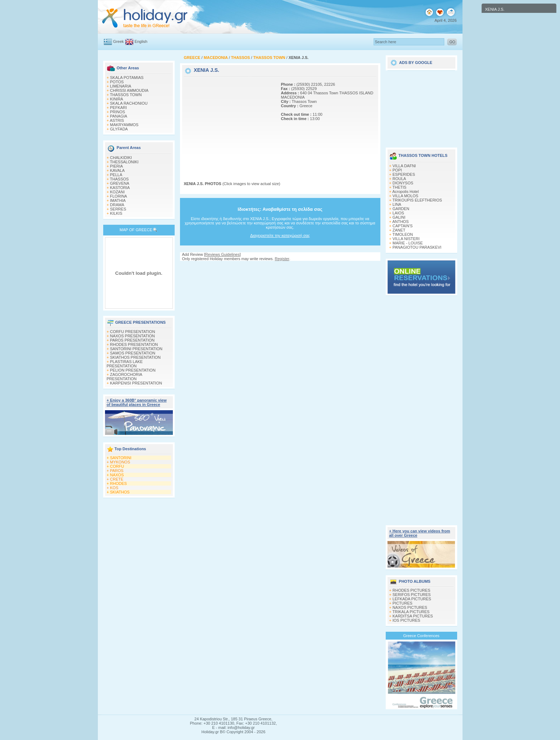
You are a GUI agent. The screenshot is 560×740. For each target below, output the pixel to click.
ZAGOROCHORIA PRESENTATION (124, 377)
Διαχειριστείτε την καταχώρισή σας (280, 235)
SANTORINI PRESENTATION (136, 349)
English (141, 41)
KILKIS (116, 213)
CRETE (117, 479)
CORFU (117, 466)
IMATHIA (118, 200)
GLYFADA (119, 129)
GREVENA (120, 183)
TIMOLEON (403, 234)
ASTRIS (117, 120)
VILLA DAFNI (404, 166)
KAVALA (117, 170)
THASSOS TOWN (126, 95)
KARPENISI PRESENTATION (136, 383)
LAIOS (398, 213)
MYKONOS (120, 462)
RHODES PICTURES (411, 590)
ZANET (399, 230)
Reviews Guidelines (222, 254)
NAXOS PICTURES (410, 607)
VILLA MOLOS (405, 196)
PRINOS (117, 112)
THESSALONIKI (124, 162)
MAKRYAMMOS (124, 125)
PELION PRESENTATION (133, 370)
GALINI (399, 217)
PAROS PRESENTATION (132, 340)
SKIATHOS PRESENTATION (135, 357)
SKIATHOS (120, 492)
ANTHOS (400, 222)
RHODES (118, 483)
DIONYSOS (403, 183)
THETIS (399, 187)
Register (282, 259)
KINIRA (117, 99)
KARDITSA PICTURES (413, 616)
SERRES (118, 209)
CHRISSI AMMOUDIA (129, 90)
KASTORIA (120, 188)
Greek (119, 41)
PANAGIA (119, 116)
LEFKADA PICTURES (412, 599)
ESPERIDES (404, 174)
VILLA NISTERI (406, 239)
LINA (397, 204)
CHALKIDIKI (121, 158)
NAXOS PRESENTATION (132, 336)
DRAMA (117, 205)
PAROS (117, 471)
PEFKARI (118, 108)
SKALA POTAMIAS (127, 78)
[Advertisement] (229, 123)
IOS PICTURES (406, 620)
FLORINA (119, 196)
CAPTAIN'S (402, 226)
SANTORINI (121, 458)
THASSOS (119, 179)
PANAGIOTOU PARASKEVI (417, 247)
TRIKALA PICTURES (411, 612)
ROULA (399, 179)
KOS (114, 488)
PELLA (116, 175)
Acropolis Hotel (405, 192)
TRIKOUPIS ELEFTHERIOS (417, 200)
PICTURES (402, 603)
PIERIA (116, 166)
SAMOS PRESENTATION (133, 353)
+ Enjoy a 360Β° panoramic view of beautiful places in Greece (137, 402)
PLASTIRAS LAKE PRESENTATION (125, 364)
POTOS (117, 82)
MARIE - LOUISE (408, 243)
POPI (397, 170)
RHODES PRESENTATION (134, 344)
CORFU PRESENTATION (132, 332)
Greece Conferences (421, 636)
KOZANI (117, 192)
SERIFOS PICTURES (412, 595)
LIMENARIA (121, 86)
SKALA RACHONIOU (129, 103)
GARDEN (401, 209)
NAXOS (117, 475)
